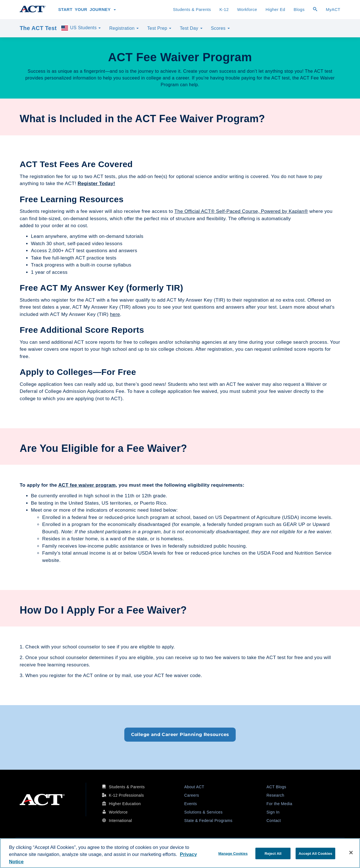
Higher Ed (275, 10)
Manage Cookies (233, 853)
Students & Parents (192, 10)
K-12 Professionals (126, 795)
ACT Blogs (276, 787)
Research (275, 795)
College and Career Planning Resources (180, 734)
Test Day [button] (191, 28)
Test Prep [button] (159, 28)
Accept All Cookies (316, 853)
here (115, 314)
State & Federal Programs (208, 821)
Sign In (273, 812)
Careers (192, 795)
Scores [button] (220, 28)
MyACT (333, 10)
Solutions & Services (203, 812)
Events (191, 804)
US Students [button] (81, 28)
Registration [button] (124, 28)
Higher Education (125, 804)
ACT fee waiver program (87, 485)
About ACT (194, 787)
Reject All (273, 853)
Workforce (247, 10)
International (120, 821)
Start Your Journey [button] (87, 10)
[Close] (351, 853)
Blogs (299, 10)
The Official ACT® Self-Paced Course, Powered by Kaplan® (241, 211)
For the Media (280, 804)
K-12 (224, 10)
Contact (274, 821)
